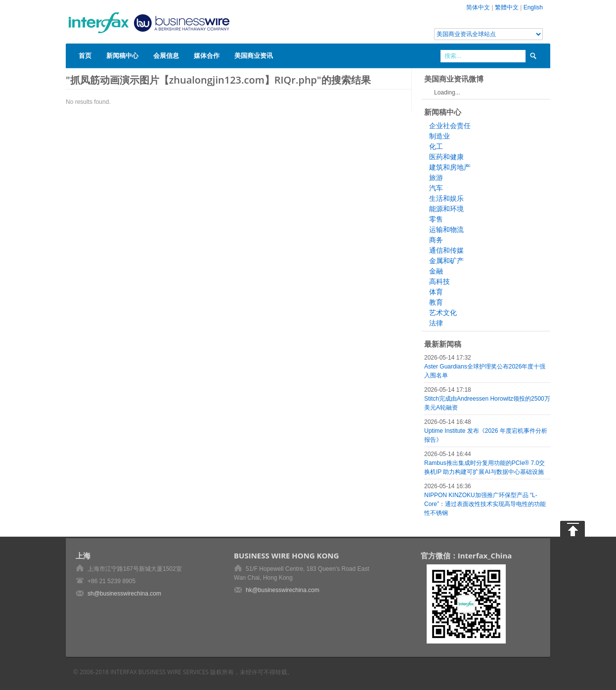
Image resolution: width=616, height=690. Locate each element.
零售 (436, 219)
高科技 (440, 281)
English (533, 7)
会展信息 (166, 55)
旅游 (436, 178)
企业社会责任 (450, 126)
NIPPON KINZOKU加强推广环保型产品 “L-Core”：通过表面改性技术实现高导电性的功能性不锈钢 (485, 504)
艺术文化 (443, 313)
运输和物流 (446, 230)
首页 (85, 55)
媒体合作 (207, 55)
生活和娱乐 (446, 198)
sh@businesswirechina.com (124, 594)
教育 (436, 302)
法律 (436, 323)
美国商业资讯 (254, 55)
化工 (436, 146)
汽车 (436, 188)
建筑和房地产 (450, 167)
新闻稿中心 (122, 55)
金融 (436, 271)
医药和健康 (446, 157)
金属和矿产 (446, 261)
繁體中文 (507, 7)
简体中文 (478, 7)
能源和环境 (446, 209)
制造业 (440, 136)
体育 (436, 292)
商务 (436, 240)
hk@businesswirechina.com (283, 590)
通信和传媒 (446, 250)
